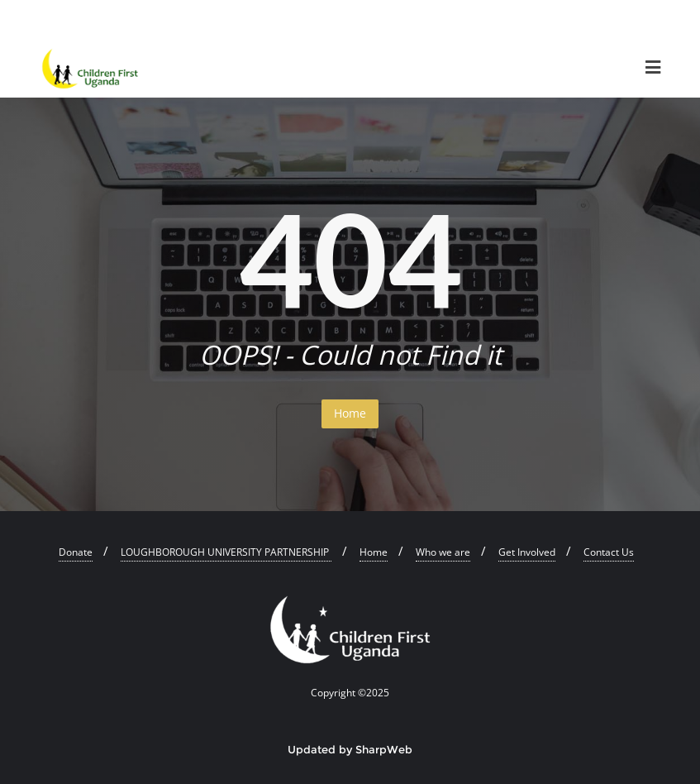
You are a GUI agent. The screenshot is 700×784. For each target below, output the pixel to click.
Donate (76, 552)
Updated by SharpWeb (350, 749)
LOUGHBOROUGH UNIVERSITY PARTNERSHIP (226, 552)
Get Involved (527, 552)
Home (350, 413)
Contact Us (609, 552)
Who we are (443, 552)
